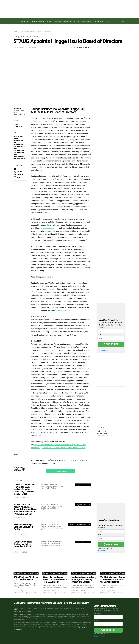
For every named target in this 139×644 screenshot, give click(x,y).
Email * (100, 334)
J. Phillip (16, 124)
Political (76, 21)
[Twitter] (105, 433)
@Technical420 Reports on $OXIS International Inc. (19, 469)
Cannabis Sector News (103, 21)
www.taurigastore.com (49, 228)
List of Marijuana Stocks (35, 21)
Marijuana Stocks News (63, 21)
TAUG (87, 118)
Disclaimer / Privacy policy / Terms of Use (60, 608)
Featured (50, 21)
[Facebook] (99, 433)
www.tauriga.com (63, 310)
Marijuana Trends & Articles (29, 573)
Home (23, 21)
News (15, 157)
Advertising (80, 608)
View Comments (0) (61, 471)
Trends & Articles (87, 21)
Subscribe (111, 344)
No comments (19, 48)
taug (15, 159)
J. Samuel (17, 498)
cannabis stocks (19, 145)
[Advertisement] (111, 406)
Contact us (17, 610)
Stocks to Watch (19, 608)
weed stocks (21, 159)
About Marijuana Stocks (35, 608)
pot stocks (21, 157)
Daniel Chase (46, 591)
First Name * (102, 327)
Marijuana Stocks (19, 151)
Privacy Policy (103, 350)
